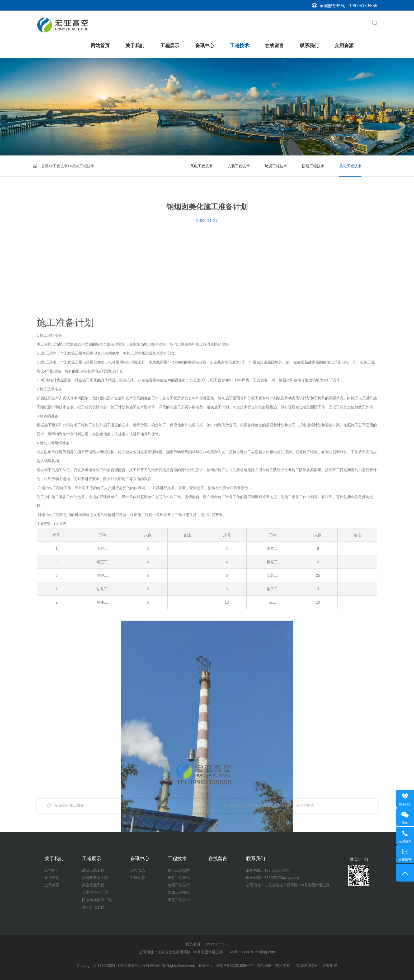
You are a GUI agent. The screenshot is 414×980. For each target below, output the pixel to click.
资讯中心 (205, 46)
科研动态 (138, 878)
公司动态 (138, 870)
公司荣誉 (52, 885)
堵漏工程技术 (276, 167)
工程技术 (239, 46)
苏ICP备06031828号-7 (234, 965)
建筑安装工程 (93, 870)
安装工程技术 (239, 167)
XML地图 (264, 965)
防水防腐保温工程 (97, 900)
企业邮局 (330, 965)
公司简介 (52, 870)
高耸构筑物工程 (95, 878)
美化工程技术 (83, 167)
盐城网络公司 (308, 965)
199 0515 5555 (363, 6)
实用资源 (344, 46)
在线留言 (274, 46)
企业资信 (52, 878)
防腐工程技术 (313, 167)
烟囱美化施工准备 (69, 810)
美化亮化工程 (93, 907)
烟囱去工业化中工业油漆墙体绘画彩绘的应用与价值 (271, 810)
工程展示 (170, 46)
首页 (45, 167)
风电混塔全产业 (95, 892)
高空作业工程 (93, 885)
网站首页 (100, 46)
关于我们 (135, 46)
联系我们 (309, 46)
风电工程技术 (201, 167)
